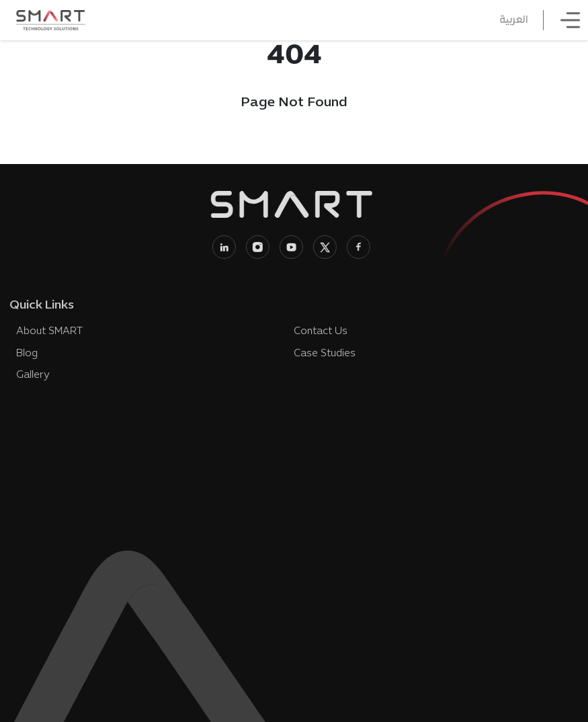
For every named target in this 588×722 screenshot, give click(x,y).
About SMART (48, 331)
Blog (26, 354)
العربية (516, 20)
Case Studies (323, 354)
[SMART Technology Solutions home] (50, 20)
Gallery (32, 375)
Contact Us (319, 331)
